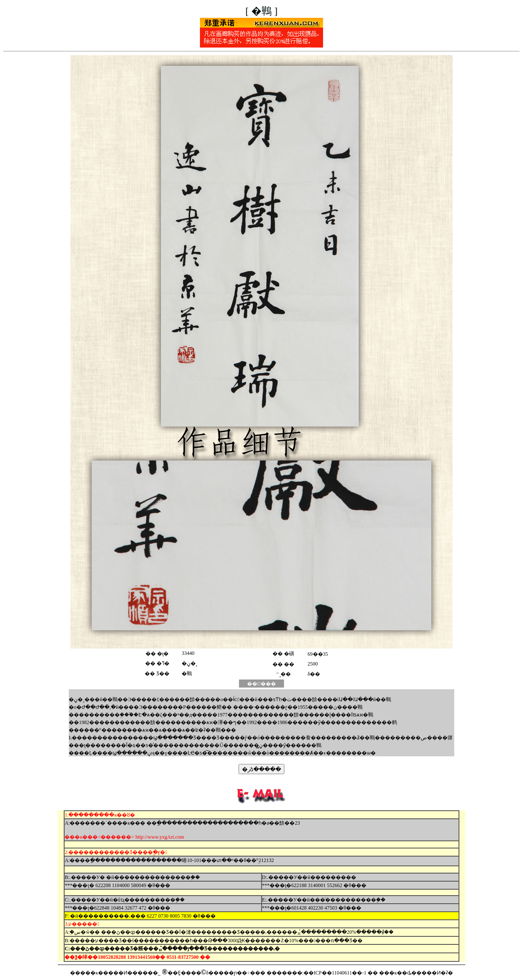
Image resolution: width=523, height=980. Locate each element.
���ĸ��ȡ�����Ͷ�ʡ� (416, 973)
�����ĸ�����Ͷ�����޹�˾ (115, 973)
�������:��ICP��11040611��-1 (316, 973)
